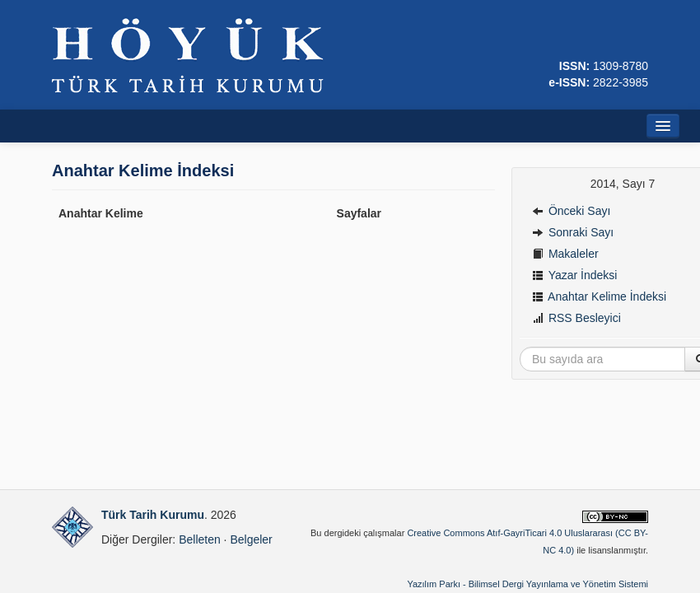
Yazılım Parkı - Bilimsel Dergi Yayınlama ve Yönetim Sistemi (527, 584)
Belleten (200, 539)
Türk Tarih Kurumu (153, 515)
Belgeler (251, 539)
